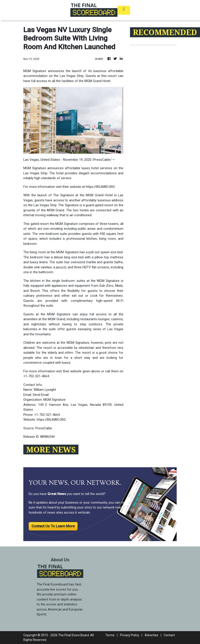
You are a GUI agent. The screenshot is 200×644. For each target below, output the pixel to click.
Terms (110, 635)
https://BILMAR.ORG (100, 187)
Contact (169, 635)
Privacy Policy (130, 635)
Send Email (41, 395)
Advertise (151, 635)
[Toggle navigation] (124, 10)
